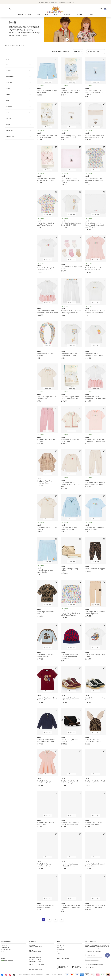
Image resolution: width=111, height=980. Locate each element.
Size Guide (4, 952)
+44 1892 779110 (41, 961)
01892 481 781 (41, 965)
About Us (60, 948)
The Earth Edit (90, 968)
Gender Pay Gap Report (63, 956)
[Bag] (105, 9)
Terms (48, 975)
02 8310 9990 (38, 957)
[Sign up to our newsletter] (107, 955)
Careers (59, 952)
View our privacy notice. (92, 960)
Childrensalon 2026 (29, 975)
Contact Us (4, 945)
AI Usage (60, 975)
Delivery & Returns (6, 950)
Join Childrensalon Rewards (94, 964)
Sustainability (61, 950)
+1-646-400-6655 (36, 959)
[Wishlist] (100, 9)
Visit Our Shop (61, 945)
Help (2, 956)
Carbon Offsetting (7, 961)
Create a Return (5, 948)
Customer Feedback (6, 954)
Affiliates (60, 954)
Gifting (3, 958)
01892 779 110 (34, 955)
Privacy (54, 975)
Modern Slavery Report (63, 958)
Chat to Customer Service (36, 946)
